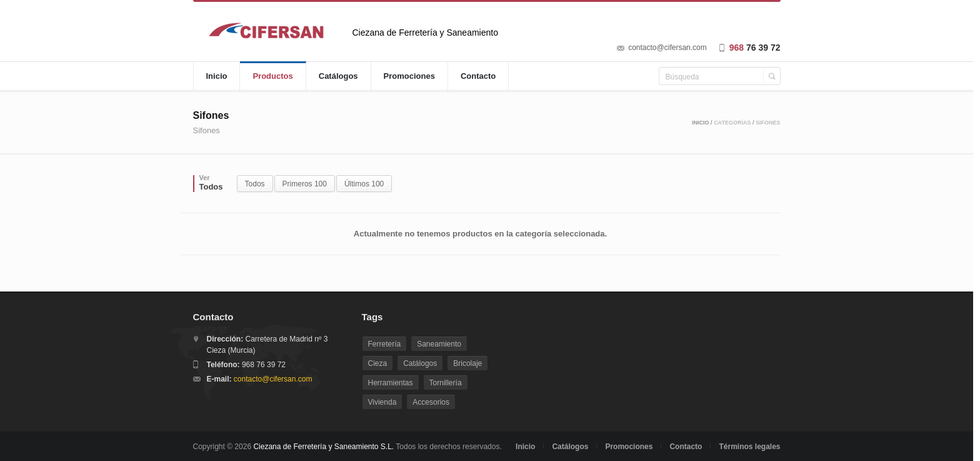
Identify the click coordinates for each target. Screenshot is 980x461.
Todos (255, 184)
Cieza (378, 363)
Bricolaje (467, 363)
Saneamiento (439, 344)
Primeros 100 (305, 184)
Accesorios (431, 402)
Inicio (217, 76)
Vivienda (382, 402)
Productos (272, 76)
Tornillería (446, 383)
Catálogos (338, 76)
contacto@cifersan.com (667, 48)
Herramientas (391, 383)
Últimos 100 (364, 184)
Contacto (478, 76)
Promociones (409, 76)
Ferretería (385, 344)
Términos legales (749, 447)
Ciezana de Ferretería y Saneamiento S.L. (323, 447)
